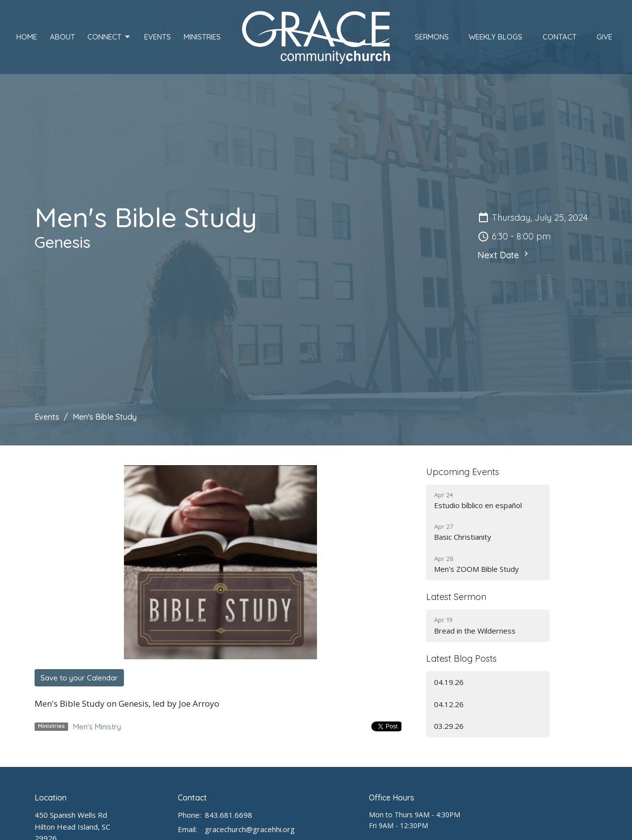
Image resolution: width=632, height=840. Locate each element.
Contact (560, 37)
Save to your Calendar (79, 678)
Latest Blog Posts (461, 659)
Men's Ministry (97, 727)
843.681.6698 (229, 815)
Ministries (202, 37)
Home (27, 37)
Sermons (432, 37)
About (62, 37)
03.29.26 (449, 726)
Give (604, 37)
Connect (109, 37)
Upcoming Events (463, 472)
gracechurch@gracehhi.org (250, 829)
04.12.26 (449, 704)
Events (158, 37)
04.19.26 (449, 682)
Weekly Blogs (495, 37)
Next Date (504, 255)
